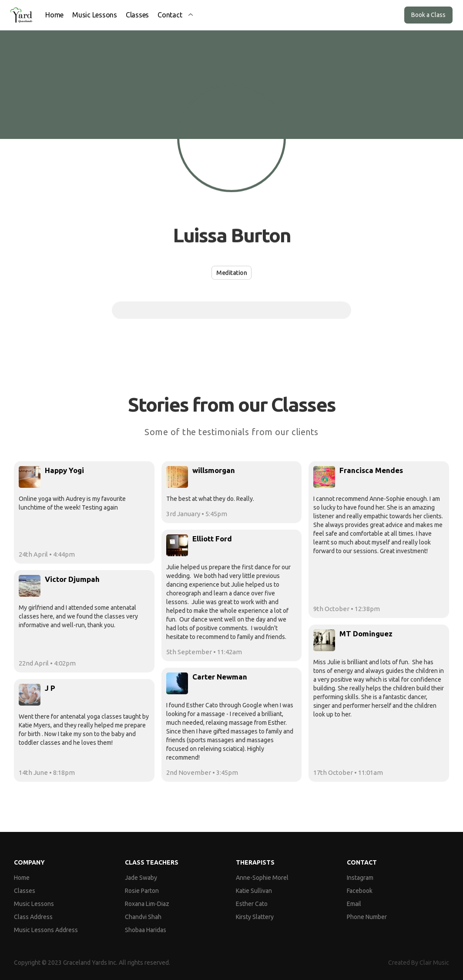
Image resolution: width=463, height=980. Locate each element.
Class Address (33, 917)
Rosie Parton (142, 891)
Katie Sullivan (254, 891)
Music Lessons (95, 15)
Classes (137, 15)
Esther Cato (252, 904)
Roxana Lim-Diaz (147, 904)
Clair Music (434, 963)
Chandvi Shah (143, 917)
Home (54, 15)
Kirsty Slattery (255, 917)
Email (354, 904)
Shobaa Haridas (146, 930)
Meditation (231, 273)
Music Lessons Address (46, 930)
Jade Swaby (141, 878)
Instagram (360, 878)
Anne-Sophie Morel (262, 878)
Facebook (360, 891)
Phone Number (367, 917)
